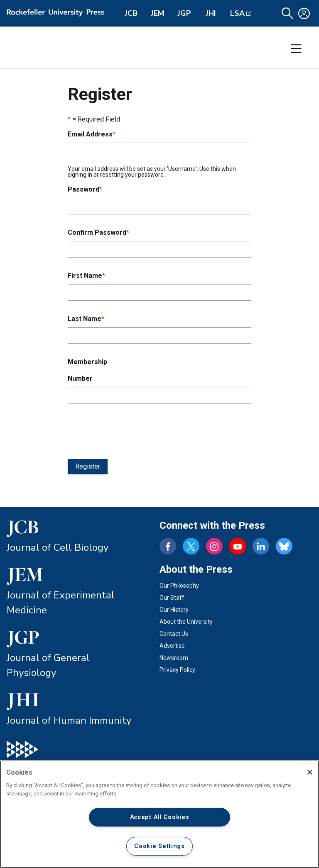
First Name (86, 276)
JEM (157, 13)
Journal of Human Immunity (69, 720)
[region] (159, 814)
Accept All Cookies (160, 817)
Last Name (86, 319)
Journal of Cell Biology (58, 547)
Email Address (92, 134)
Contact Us (174, 634)
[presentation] (131, 430)
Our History (174, 610)
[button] (287, 13)
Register (88, 466)
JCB (131, 13)
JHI (211, 13)
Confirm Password (98, 232)
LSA (237, 13)
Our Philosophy (179, 586)
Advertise (172, 646)
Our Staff (172, 598)
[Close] (310, 772)
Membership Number (87, 370)
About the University (186, 622)
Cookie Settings (159, 846)
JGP (184, 13)
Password (85, 189)
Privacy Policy (177, 670)
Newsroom (174, 658)
